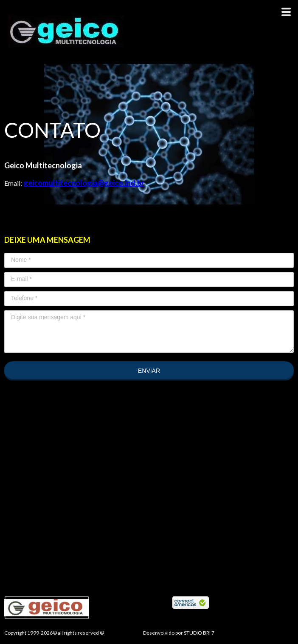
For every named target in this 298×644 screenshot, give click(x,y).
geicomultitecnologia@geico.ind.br (84, 183)
